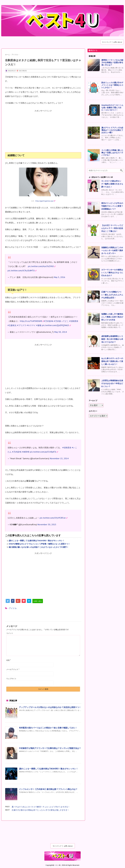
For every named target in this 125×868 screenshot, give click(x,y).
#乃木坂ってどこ (61, 321)
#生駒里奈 (74, 321)
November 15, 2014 (59, 458)
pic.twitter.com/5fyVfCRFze (54, 518)
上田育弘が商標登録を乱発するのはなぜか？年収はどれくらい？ (112, 383)
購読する (93, 50)
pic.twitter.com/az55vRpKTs (44, 452)
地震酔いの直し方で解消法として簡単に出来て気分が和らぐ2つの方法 (112, 317)
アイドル (13, 608)
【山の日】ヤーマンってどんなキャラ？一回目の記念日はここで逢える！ (112, 228)
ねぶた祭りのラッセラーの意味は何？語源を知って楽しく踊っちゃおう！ (112, 361)
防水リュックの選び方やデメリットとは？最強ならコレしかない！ (112, 85)
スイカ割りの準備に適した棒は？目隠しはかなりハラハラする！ (112, 153)
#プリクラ (22, 325)
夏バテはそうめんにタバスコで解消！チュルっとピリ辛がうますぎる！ (41, 807)
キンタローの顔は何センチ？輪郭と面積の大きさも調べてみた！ (112, 184)
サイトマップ (107, 42)
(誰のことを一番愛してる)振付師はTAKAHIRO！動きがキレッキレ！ (37, 541)
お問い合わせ (118, 42)
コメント (10, 633)
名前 (9, 660)
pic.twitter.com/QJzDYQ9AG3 (56, 325)
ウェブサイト (11, 679)
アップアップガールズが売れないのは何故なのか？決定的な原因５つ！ (50, 707)
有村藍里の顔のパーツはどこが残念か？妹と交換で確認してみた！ (48, 728)
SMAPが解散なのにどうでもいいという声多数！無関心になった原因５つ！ (39, 544)
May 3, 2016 (59, 277)
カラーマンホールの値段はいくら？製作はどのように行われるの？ (112, 273)
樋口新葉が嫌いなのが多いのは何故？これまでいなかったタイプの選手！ (39, 547)
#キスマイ (31, 325)
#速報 (39, 325)
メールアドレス (13, 669)
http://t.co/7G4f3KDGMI (32, 321)
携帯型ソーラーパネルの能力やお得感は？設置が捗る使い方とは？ (112, 62)
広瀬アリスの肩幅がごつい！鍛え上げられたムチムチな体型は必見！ (112, 295)
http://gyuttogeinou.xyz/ (45, 201)
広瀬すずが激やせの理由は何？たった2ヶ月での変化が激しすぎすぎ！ (40, 810)
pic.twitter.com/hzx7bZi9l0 (42, 266)
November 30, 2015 (47, 525)
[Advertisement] (43, 132)
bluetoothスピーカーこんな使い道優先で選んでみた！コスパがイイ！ (112, 108)
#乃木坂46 (49, 321)
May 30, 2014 (61, 332)
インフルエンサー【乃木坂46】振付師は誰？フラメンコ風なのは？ (48, 789)
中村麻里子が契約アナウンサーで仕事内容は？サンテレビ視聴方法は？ (50, 748)
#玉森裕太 (12, 325)
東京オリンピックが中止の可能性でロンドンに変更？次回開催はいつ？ (112, 206)
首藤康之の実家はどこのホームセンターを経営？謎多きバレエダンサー (112, 250)
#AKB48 (26, 452)
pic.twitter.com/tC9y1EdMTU (22, 271)
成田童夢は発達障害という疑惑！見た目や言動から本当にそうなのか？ (112, 339)
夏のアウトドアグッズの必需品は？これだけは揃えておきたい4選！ (112, 130)
